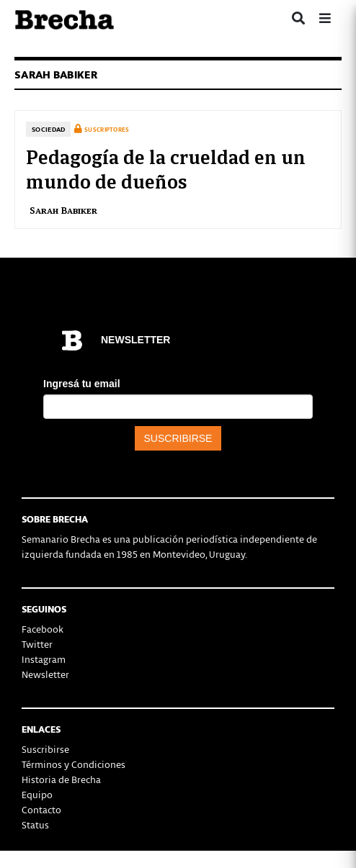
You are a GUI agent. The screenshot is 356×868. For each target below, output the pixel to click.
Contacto (41, 809)
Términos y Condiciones (74, 764)
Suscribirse (45, 749)
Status (35, 824)
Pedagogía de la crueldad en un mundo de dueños (166, 168)
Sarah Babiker (63, 210)
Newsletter (45, 674)
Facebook (43, 629)
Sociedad (48, 129)
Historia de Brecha (61, 779)
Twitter (37, 644)
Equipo (37, 794)
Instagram (44, 659)
